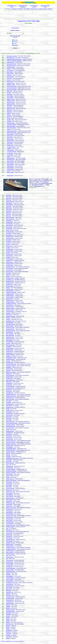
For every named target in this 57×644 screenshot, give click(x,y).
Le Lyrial (8, 244)
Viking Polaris (10, 72)
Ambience (8, 356)
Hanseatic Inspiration (12, 125)
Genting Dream (9, 222)
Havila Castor (9, 506)
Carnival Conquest (10, 540)
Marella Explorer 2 (10, 431)
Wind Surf (8, 275)
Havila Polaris (9, 504)
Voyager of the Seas (11, 525)
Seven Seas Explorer (12, 89)
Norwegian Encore (10, 321)
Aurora (7, 429)
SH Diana (9, 121)
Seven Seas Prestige (12, 64)
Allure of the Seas (10, 399)
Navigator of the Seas (11, 444)
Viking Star (8, 216)
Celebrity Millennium (11, 316)
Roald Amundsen (10, 546)
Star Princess (9, 385)
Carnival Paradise (10, 551)
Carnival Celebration (11, 568)
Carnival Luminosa (10, 308)
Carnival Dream (10, 557)
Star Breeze (9, 241)
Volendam (8, 318)
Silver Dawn (10, 105)
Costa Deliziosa (10, 305)
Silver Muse (9, 110)
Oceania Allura (10, 144)
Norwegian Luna (10, 280)
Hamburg (8, 453)
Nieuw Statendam (10, 463)
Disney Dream (10, 176)
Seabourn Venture (11, 85)
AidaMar (8, 618)
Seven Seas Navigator (12, 131)
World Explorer (10, 166)
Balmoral (8, 622)
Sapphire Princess (10, 337)
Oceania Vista (10, 145)
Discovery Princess (10, 425)
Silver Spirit (9, 91)
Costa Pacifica (9, 511)
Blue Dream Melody (11, 610)
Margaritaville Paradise (11, 358)
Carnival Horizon (10, 565)
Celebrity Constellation (11, 292)
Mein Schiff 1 (9, 487)
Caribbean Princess (10, 543)
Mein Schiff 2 (9, 485)
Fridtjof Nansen (9, 544)
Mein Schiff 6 (9, 417)
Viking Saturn (9, 203)
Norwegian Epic (10, 466)
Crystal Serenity (10, 62)
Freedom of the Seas (11, 547)
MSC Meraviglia (10, 514)
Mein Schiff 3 (9, 406)
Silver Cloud (10, 112)
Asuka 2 (9, 156)
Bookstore (50, 9)
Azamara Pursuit (10, 237)
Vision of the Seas (10, 532)
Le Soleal (8, 248)
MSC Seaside (9, 541)
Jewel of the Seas (10, 375)
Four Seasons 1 (10, 70)
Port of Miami (20, 9)
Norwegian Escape (10, 452)
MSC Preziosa (9, 415)
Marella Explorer (10, 377)
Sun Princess (9, 390)
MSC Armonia (9, 589)
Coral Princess (9, 270)
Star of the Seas (10, 268)
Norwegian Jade (10, 407)
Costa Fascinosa (10, 519)
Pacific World (9, 434)
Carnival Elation (10, 581)
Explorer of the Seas (11, 450)
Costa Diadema (10, 576)
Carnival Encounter (10, 359)
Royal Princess (9, 439)
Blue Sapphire (9, 229)
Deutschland (9, 347)
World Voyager (10, 163)
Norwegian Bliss (10, 363)
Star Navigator (9, 224)
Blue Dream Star (10, 624)
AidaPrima (8, 575)
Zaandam (8, 313)
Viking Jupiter (9, 209)
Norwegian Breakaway (11, 471)
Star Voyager (9, 412)
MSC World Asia (10, 323)
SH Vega (9, 93)
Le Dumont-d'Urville (11, 152)
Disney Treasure (11, 140)
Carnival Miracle (10, 342)
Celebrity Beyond (10, 294)
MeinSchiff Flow (10, 332)
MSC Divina (9, 418)
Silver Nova (9, 78)
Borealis (8, 288)
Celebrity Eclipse (10, 300)
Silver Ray (9, 75)
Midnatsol (8, 626)
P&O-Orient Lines (34, 9)
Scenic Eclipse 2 (11, 77)
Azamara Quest (10, 251)
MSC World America (11, 324)
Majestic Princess (10, 410)
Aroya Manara (9, 235)
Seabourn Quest (11, 99)
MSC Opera (9, 613)
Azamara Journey (10, 238)
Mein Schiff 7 (9, 461)
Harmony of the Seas (11, 366)
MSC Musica (9, 530)
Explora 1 (9, 115)
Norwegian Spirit (10, 445)
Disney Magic (9, 227)
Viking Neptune (9, 205)
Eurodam (8, 343)
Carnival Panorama (10, 554)
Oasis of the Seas (10, 428)
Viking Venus (9, 208)
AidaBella (8, 606)
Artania (8, 476)
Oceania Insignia (10, 259)
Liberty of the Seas (10, 422)
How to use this (15, 28)
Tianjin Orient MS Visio (11, 481)
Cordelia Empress (10, 599)
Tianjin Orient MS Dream (12, 423)
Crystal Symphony (11, 67)
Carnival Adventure (10, 386)
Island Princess (9, 256)
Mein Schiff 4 (9, 401)
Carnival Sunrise (10, 586)
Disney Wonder (9, 225)
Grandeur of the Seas (11, 549)
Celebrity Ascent (10, 289)
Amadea (9, 171)
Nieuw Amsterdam (10, 329)
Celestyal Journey (10, 307)
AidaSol (8, 619)
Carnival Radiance (10, 578)
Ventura (8, 477)
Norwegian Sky (9, 433)
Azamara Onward (10, 264)
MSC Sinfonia (9, 587)
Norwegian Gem (10, 393)
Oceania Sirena (10, 254)
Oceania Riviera (10, 168)
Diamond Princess (10, 339)
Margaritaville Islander (11, 449)
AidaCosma (9, 591)
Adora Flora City (10, 592)
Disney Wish (10, 137)
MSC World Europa (10, 345)
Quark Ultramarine (11, 126)
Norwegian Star (10, 414)
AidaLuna (8, 605)
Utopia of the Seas (10, 327)
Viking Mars (9, 206)
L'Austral (8, 252)
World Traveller (10, 161)
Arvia (7, 555)
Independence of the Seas (12, 458)
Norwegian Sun (9, 351)
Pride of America (10, 552)
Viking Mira (8, 195)
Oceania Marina (10, 169)
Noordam (8, 361)
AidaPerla (8, 573)
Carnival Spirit (9, 353)
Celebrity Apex (9, 262)
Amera (7, 230)
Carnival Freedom (10, 527)
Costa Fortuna (9, 484)
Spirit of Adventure (10, 219)
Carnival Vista (9, 567)
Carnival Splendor (10, 488)
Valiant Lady (9, 382)
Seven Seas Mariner (11, 128)
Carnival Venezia (10, 603)
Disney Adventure (10, 201)
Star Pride (8, 243)
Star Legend (9, 240)
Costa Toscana (9, 584)
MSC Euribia (9, 482)
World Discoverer (11, 160)
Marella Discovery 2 (11, 498)
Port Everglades (27, 9)
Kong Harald (9, 637)
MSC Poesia (9, 490)
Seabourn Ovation (11, 104)
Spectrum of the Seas (11, 441)
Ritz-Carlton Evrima (11, 66)
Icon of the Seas (10, 272)
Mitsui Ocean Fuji (11, 102)
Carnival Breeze (10, 560)
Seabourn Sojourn (11, 101)
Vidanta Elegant (10, 134)
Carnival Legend (10, 348)
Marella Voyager (10, 350)
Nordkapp (8, 635)
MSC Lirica (8, 595)
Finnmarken (9, 634)
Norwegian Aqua (10, 283)
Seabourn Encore (11, 109)
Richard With (9, 630)
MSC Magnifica (9, 447)
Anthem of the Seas (11, 503)
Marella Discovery (10, 479)
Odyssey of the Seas (11, 473)
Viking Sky (8, 213)
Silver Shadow (10, 96)
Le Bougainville (10, 150)
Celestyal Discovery (11, 611)
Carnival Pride (9, 383)
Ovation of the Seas (11, 492)
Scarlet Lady (9, 391)
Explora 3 (9, 80)
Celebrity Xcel (9, 284)
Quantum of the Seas (11, 508)
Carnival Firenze (10, 602)
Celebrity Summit (10, 310)
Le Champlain (10, 155)
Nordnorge (8, 632)
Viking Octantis (10, 73)
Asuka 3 (9, 129)
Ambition (8, 319)
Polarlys (8, 638)
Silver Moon (9, 107)
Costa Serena (9, 535)
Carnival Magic (9, 562)
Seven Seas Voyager (12, 132)
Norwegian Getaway (11, 469)
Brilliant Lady (9, 374)
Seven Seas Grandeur (12, 86)
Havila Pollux (9, 501)
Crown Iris (8, 616)
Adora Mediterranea (11, 380)
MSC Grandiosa (10, 500)
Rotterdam (8, 457)
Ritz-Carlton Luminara (12, 56)
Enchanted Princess (11, 426)
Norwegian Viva (10, 278)
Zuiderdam (8, 370)
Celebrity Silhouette (10, 302)
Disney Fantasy (10, 172)
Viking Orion (9, 211)
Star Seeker (9, 233)
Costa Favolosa (10, 524)
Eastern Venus (9, 246)
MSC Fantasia (9, 340)
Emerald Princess (10, 522)
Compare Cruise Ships (43, 9)
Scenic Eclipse (10, 81)
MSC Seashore (9, 474)
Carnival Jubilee (10, 563)
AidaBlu (8, 621)
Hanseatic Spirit (10, 120)
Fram (7, 528)
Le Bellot (9, 148)
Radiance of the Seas (11, 372)
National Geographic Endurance (14, 61)
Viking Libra (9, 197)
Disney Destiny (10, 139)
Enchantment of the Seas (12, 583)
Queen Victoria (9, 299)
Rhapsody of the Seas (11, 516)
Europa (8, 118)
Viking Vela (8, 200)
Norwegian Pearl (10, 398)
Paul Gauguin (10, 136)
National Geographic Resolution (14, 59)
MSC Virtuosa (9, 493)
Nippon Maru (10, 142)
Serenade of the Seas (11, 394)
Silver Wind (9, 117)
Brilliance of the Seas (11, 396)
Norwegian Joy (9, 260)
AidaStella (8, 614)
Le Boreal (8, 257)
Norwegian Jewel (10, 388)
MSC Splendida (10, 334)
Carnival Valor (9, 533)
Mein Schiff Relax (10, 335)
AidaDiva (8, 608)
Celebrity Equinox (10, 296)
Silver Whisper (10, 97)
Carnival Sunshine (10, 597)
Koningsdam (9, 460)
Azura (7, 465)
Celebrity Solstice (10, 297)
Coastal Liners (14, 9)
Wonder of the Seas (11, 331)
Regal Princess (9, 437)
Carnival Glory (9, 536)
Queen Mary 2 (9, 221)
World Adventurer (11, 158)
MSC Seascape (10, 468)
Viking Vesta (9, 198)
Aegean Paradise (10, 570)
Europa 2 (9, 69)
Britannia (8, 455)
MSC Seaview (9, 538)
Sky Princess (9, 436)
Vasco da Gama (10, 286)
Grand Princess (9, 369)
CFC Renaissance (10, 311)
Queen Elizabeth (10, 291)
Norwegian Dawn (10, 404)
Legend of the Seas (10, 267)
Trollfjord (8, 629)
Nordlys (8, 627)
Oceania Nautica (10, 249)
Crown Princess (10, 509)
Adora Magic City (10, 600)
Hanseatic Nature (11, 123)
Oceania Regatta (10, 232)
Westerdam (9, 367)
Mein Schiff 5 (9, 420)
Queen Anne (9, 315)
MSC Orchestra (9, 496)
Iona (7, 559)
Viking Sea (8, 214)
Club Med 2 (9, 273)
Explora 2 (9, 113)
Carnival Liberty (10, 517)
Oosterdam (8, 402)
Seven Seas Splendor (12, 88)
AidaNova (8, 594)
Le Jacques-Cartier (11, 147)
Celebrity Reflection (10, 355)
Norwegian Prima (10, 281)
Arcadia (8, 409)
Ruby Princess (9, 520)
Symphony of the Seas (11, 304)
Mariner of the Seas (10, 442)
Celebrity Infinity (10, 326)
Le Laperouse (10, 153)
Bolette (8, 276)
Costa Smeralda (10, 579)
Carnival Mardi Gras (11, 571)
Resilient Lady (9, 378)
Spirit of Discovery (10, 217)
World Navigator (10, 164)
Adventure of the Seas (11, 364)
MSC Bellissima (10, 495)
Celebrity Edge (9, 265)
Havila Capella (9, 512)
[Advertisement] (28, 15)
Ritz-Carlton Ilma (11, 58)
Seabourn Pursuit (11, 83)
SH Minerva (9, 94)
